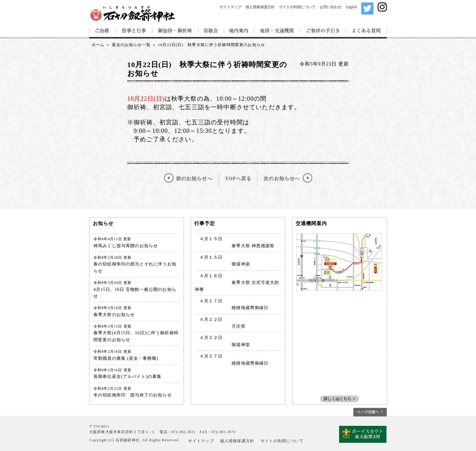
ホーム (98, 45)
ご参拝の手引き (323, 31)
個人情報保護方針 (260, 7)
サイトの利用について (297, 7)
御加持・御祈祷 (175, 31)
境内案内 (239, 31)
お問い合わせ (331, 7)
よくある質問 (366, 31)
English (351, 7)
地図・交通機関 (277, 31)
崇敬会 (211, 31)
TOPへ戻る (238, 178)
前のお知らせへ (194, 178)
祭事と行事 (134, 31)
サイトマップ (230, 7)
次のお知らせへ (282, 178)
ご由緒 (103, 31)
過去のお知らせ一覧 (131, 45)
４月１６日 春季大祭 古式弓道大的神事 (237, 283)
